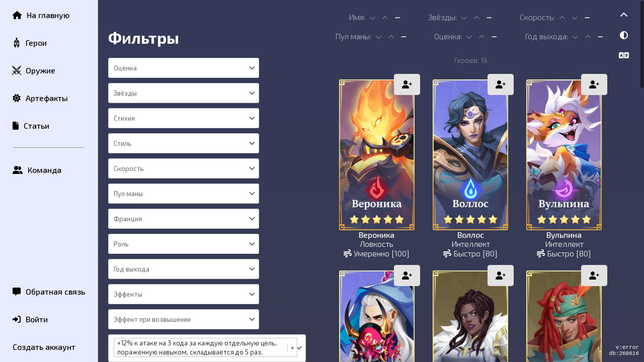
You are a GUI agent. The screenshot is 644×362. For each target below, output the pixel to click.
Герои (29, 43)
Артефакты (40, 98)
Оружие (33, 71)
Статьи (31, 125)
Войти (30, 319)
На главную (41, 15)
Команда (37, 170)
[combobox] (183, 68)
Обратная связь (49, 291)
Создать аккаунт (44, 347)
